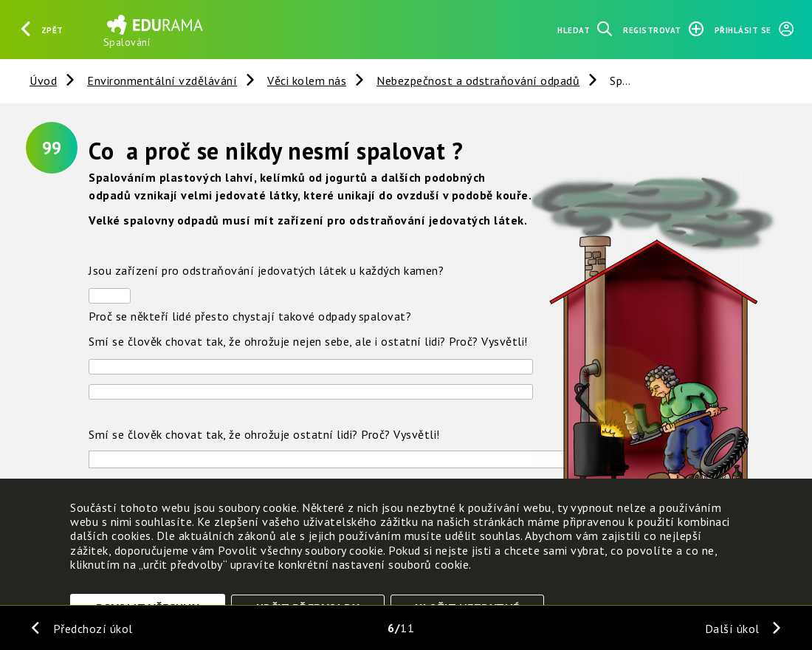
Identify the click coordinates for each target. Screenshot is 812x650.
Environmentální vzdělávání (162, 81)
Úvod (43, 81)
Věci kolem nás (307, 81)
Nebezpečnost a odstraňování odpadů (478, 81)
